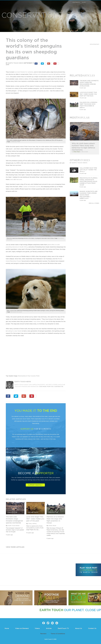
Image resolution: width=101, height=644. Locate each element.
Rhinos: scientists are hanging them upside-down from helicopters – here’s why (88, 195)
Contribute (76, 2)
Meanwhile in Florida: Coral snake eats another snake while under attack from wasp (89, 181)
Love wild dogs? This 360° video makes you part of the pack (35, 519)
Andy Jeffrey (32, 523)
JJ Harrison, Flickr (15, 142)
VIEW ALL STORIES (94, 203)
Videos (44, 12)
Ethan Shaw (52, 526)
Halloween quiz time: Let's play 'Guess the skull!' (88, 170)
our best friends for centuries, (24, 72)
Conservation (30, 15)
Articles (51, 12)
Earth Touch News (16, 63)
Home (25, 12)
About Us (70, 12)
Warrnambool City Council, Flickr (29, 376)
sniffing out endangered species (43, 74)
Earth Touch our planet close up (12, 5)
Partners (43, 634)
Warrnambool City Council (16, 312)
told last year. (16, 179)
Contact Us (78, 12)
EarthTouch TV (60, 12)
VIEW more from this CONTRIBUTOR (51, 387)
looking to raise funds (14, 331)
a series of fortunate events (31, 187)
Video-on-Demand (34, 12)
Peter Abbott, (41, 321)
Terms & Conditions (58, 634)
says (35, 321)
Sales (84, 2)
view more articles (15, 547)
